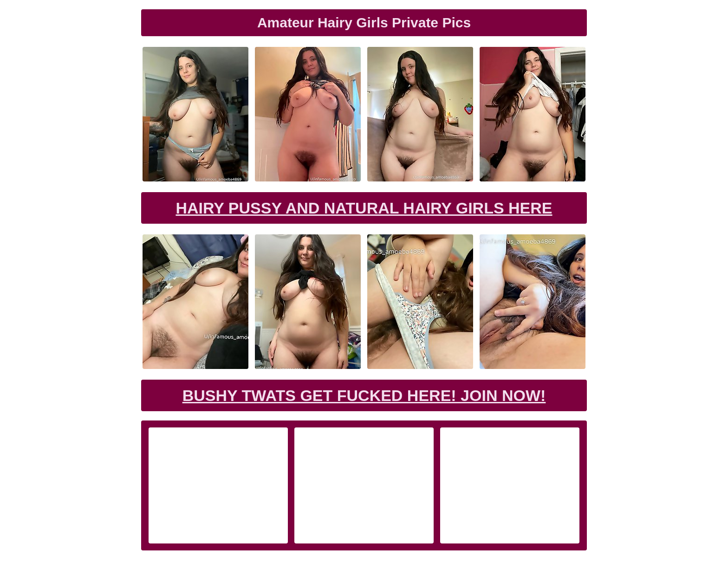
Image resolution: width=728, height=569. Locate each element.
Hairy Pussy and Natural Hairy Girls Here (364, 208)
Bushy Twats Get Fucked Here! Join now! (364, 395)
